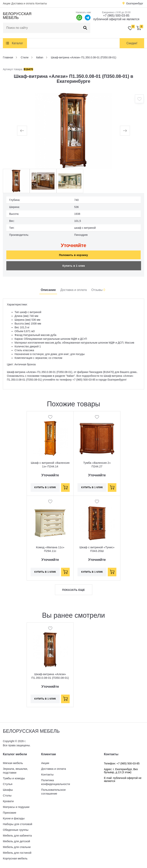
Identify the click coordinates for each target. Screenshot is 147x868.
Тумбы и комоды (14, 778)
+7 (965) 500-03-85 (116, 16)
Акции (7, 3)
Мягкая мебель (13, 763)
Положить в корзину (73, 255)
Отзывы (98, 290)
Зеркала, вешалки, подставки (15, 771)
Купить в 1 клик (74, 266)
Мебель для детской (16, 841)
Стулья (8, 784)
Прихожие (10, 813)
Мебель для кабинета (17, 835)
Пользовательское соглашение (53, 792)
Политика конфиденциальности (56, 782)
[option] (73, 131)
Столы (7, 795)
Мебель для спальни (17, 847)
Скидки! (132, 43)
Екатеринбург (135, 3)
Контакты (41, 3)
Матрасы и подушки (16, 807)
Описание (48, 290)
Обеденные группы (16, 830)
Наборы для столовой (18, 824)
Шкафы (8, 790)
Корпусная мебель (15, 858)
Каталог (17, 43)
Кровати (8, 801)
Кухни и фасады (14, 818)
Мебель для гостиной (17, 853)
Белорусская (17, 16)
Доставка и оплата (23, 3)
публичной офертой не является (116, 19)
